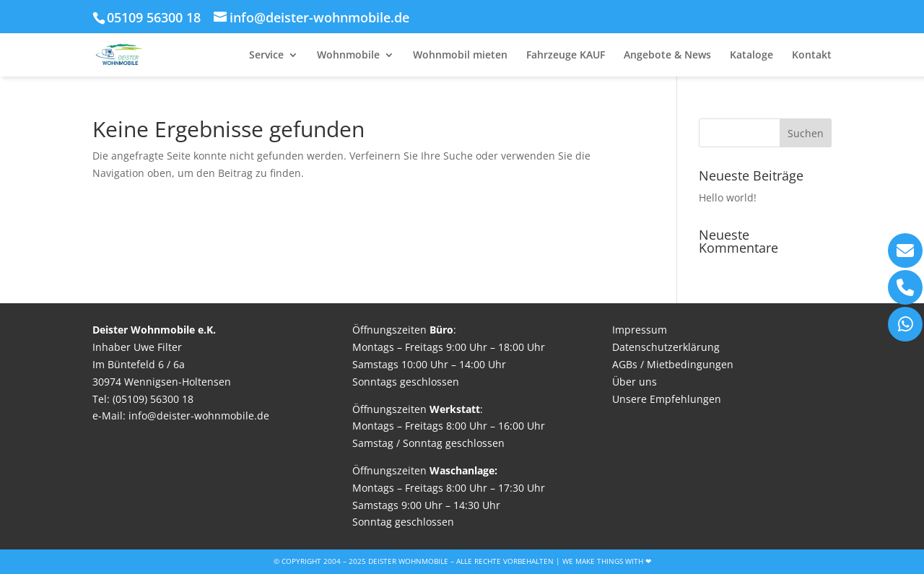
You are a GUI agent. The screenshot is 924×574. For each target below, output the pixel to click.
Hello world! (728, 197)
